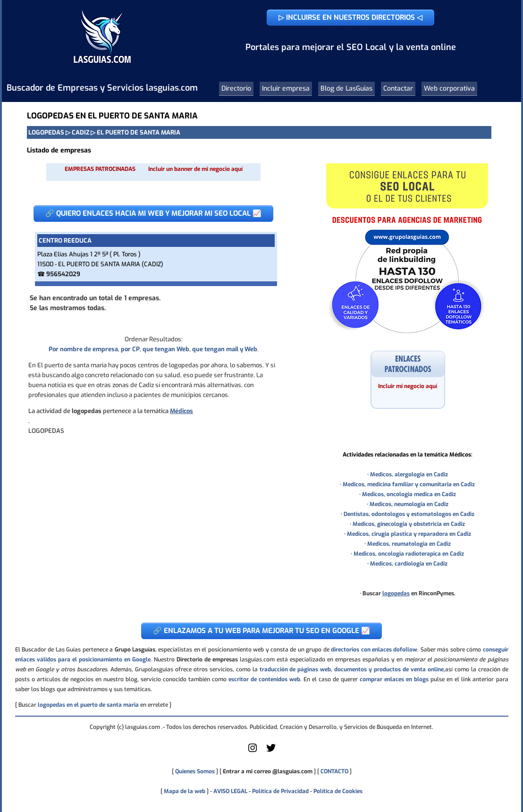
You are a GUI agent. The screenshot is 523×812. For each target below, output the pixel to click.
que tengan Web (166, 349)
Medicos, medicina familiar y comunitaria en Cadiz (409, 484)
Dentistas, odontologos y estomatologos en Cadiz (409, 514)
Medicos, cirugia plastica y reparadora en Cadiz (409, 534)
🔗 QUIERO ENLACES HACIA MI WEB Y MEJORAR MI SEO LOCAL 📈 (153, 213)
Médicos (181, 411)
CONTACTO (334, 771)
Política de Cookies (338, 791)
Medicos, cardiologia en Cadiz (409, 564)
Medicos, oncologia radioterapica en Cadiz (409, 554)
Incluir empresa (286, 89)
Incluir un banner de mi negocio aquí (195, 169)
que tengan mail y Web (225, 349)
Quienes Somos (195, 771)
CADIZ (80, 132)
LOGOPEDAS (46, 132)
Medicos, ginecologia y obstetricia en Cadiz (409, 524)
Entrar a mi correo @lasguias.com (268, 771)
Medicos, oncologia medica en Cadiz (409, 494)
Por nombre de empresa (83, 349)
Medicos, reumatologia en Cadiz (409, 544)
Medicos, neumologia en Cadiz (409, 504)
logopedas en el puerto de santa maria (88, 705)
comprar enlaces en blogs (394, 679)
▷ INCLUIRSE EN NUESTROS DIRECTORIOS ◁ (350, 17)
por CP (130, 349)
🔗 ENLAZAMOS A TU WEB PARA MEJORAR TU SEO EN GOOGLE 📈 (261, 631)
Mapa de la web (184, 791)
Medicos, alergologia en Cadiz (409, 474)
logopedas (396, 593)
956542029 (63, 274)
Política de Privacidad (280, 791)
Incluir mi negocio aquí (408, 386)
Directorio (236, 89)
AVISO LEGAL (230, 791)
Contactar (398, 89)
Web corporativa (449, 89)
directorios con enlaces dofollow (374, 650)
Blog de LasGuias (346, 89)
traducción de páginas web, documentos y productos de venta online (352, 669)
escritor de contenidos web (264, 679)
